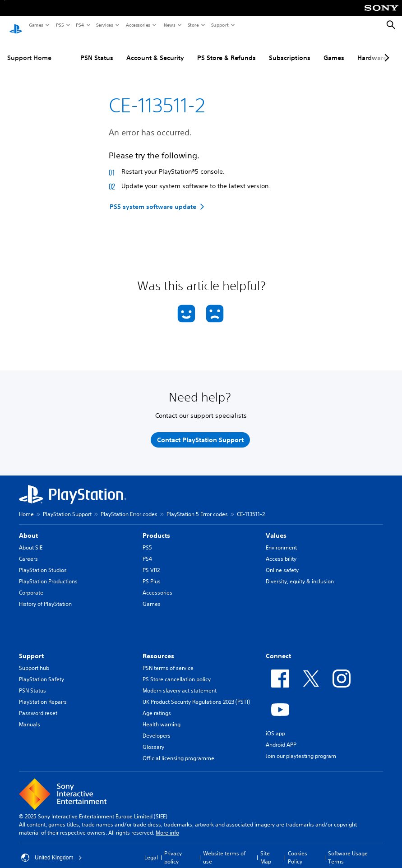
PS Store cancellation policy (177, 671)
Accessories (138, 25)
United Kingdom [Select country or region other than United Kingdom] (52, 849)
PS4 (79, 25)
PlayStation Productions (48, 573)
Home (26, 506)
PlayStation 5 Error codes (197, 506)
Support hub (34, 659)
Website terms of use (224, 849)
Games (36, 25)
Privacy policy (173, 849)
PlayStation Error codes (129, 506)
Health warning (162, 716)
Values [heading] (276, 527)
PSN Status (97, 49)
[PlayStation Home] (16, 25)
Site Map (266, 849)
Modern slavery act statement (180, 682)
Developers (157, 727)
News (169, 25)
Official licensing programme (178, 750)
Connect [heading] (278, 647)
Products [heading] (156, 527)
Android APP (281, 736)
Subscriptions (290, 49)
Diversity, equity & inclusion (300, 573)
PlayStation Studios (43, 561)
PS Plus (152, 573)
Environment (281, 539)
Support (219, 25)
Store (193, 25)
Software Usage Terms (348, 849)
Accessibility (281, 550)
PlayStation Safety (42, 671)
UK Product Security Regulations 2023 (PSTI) (196, 693)
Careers (28, 550)
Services (104, 25)
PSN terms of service (168, 659)
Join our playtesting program (301, 747)
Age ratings (157, 704)
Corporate (31, 584)
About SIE (31, 539)
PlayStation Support (67, 506)
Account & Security (155, 49)
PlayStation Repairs (43, 693)
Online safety (282, 561)
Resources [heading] (158, 647)
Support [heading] (31, 647)
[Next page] (385, 49)
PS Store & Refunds (226, 49)
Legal (151, 849)
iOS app (275, 725)
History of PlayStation (45, 595)
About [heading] (28, 527)
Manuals (30, 716)
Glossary (153, 738)
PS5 (59, 25)
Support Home (29, 49)
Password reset (38, 704)
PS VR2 (151, 561)
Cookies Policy (298, 849)
